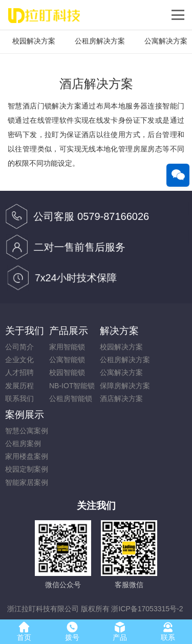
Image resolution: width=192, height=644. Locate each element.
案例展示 (25, 415)
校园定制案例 (27, 469)
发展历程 (19, 386)
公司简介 (19, 347)
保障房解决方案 (125, 386)
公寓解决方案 (121, 372)
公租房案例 (23, 443)
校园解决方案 (34, 41)
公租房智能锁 (71, 398)
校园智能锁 (67, 372)
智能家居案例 (27, 482)
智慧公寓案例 (27, 431)
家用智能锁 (67, 347)
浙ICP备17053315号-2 (147, 609)
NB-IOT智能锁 (72, 386)
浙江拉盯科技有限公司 (43, 609)
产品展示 (69, 331)
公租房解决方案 (100, 41)
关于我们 (25, 331)
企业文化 (19, 360)
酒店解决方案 (121, 398)
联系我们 (19, 398)
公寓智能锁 (67, 360)
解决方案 (119, 331)
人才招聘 (19, 372)
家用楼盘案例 (27, 456)
